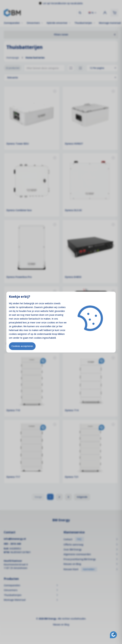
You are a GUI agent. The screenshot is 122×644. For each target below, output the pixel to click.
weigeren (22, 334)
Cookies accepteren (22, 346)
